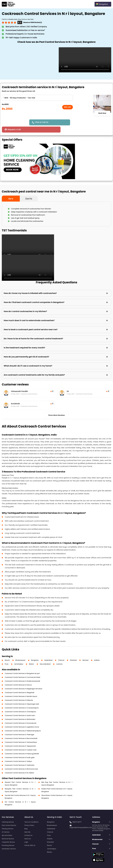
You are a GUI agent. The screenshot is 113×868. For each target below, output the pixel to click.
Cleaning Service (8, 815)
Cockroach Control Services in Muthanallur (20, 712)
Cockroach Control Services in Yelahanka (20, 758)
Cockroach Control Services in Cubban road (21, 743)
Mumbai (85, 653)
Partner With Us (30, 838)
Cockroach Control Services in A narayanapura (22, 701)
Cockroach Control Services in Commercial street (22, 670)
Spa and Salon (7, 828)
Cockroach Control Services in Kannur (18, 678)
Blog (26, 821)
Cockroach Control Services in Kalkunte (19, 693)
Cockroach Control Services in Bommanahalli (21, 731)
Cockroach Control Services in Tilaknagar (20, 727)
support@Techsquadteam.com (81, 820)
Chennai (61, 653)
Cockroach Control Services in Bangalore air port (22, 666)
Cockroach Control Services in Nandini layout (21, 689)
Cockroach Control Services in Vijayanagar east (22, 697)
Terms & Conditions (31, 815)
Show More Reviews (57, 408)
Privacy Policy (29, 818)
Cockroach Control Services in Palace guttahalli (22, 746)
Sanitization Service (9, 842)
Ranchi (7, 653)
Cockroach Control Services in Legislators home (22, 720)
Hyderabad (48, 653)
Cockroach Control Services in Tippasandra (20, 739)
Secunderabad (45, 657)
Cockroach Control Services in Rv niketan (19, 766)
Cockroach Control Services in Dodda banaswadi (22, 674)
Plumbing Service (8, 838)
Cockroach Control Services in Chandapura (20, 704)
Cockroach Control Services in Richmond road (21, 762)
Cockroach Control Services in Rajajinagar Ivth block (23, 682)
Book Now (102, 113)
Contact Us (28, 828)
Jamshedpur (19, 657)
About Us (28, 832)
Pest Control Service (9, 818)
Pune (7, 657)
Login (26, 835)
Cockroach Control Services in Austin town (20, 708)
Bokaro (31, 657)
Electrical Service (8, 832)
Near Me (27, 825)
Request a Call (77, 122)
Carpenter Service (8, 835)
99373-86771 (77, 815)
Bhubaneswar (20, 653)
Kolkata (97, 653)
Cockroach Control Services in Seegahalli (20, 685)
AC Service (6, 825)
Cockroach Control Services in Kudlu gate (20, 750)
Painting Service (7, 821)
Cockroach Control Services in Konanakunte (21, 716)
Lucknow (59, 657)
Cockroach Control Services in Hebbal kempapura (23, 724)
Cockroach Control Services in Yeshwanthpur (21, 735)
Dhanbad (73, 653)
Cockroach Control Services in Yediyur (18, 754)
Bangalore (35, 653)
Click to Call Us (42, 122)
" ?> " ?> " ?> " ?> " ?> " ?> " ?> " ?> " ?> (37, 98)
